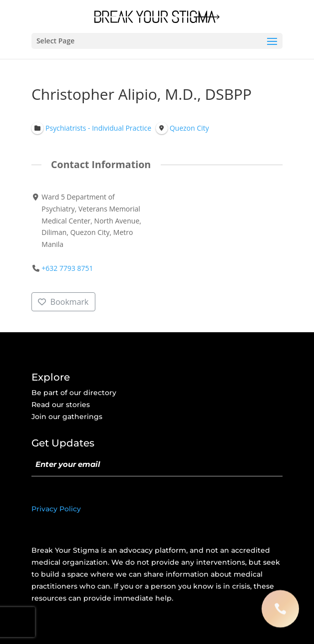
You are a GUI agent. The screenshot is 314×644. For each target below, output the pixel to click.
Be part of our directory (74, 393)
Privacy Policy (56, 509)
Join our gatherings (67, 417)
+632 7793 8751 (67, 268)
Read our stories (61, 405)
